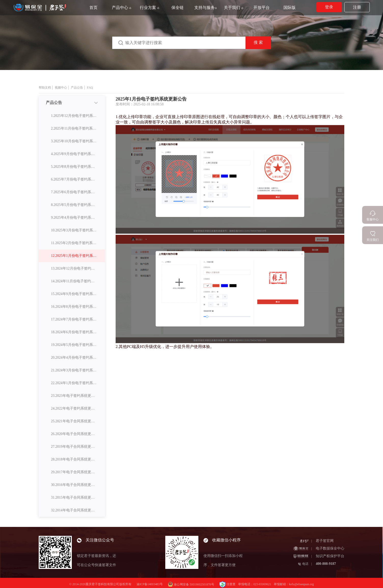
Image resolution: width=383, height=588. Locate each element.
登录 (329, 7)
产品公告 (77, 88)
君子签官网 (325, 541)
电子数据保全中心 (330, 548)
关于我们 (234, 8)
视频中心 (61, 88)
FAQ (90, 88)
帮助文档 (45, 88)
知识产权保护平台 (330, 556)
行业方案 (149, 8)
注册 (357, 7)
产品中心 (121, 8)
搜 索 (258, 42)
